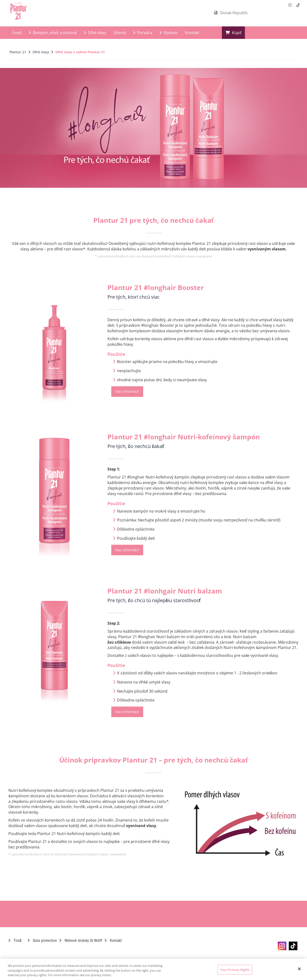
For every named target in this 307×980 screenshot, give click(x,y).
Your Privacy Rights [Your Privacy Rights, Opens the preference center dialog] (235, 969)
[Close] (299, 969)
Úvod (17, 33)
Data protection (42, 941)
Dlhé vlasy (95, 33)
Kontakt (192, 33)
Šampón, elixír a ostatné (53, 33)
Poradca (143, 33)
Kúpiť (233, 33)
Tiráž (15, 941)
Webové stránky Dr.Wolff (81, 941)
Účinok (120, 33)
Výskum (169, 33)
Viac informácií (127, 391)
